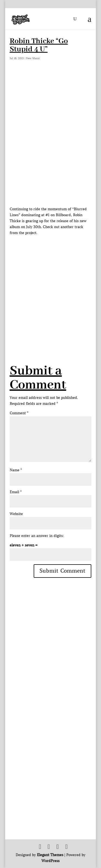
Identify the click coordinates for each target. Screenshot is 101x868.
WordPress (50, 861)
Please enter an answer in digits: (37, 536)
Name (16, 470)
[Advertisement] (50, 287)
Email (16, 492)
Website (16, 514)
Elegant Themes (50, 855)
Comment (19, 413)
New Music (33, 58)
